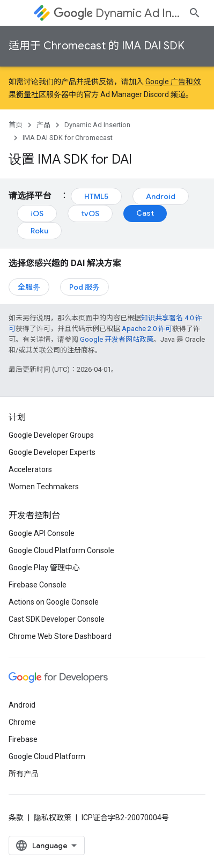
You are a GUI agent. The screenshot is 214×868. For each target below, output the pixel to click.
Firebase (23, 739)
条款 (16, 818)
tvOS (90, 214)
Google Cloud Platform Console (61, 550)
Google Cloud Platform (47, 756)
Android (161, 196)
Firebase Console (38, 585)
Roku (39, 231)
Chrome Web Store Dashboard (60, 636)
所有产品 (24, 774)
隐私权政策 (53, 818)
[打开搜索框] (195, 13)
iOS (37, 214)
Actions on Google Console (54, 602)
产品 (43, 125)
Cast (145, 213)
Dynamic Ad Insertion (117, 13)
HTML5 (96, 196)
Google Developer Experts (52, 452)
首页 (16, 125)
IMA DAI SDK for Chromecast (68, 138)
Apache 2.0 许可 (147, 329)
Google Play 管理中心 (44, 568)
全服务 (29, 287)
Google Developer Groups (51, 435)
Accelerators (30, 469)
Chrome (22, 722)
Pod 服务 (84, 287)
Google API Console (42, 533)
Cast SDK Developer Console (57, 619)
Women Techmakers (44, 487)
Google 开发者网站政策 (117, 339)
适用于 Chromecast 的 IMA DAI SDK (97, 46)
